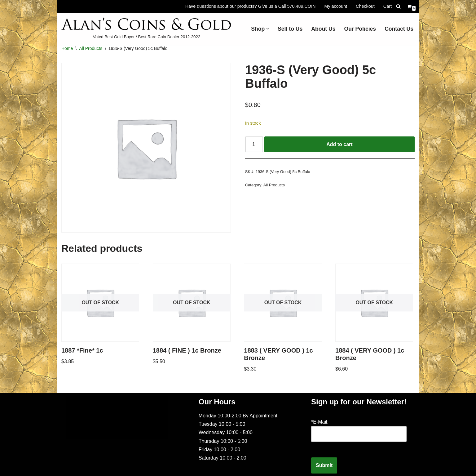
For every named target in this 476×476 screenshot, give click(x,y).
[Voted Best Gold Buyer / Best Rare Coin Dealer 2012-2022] (147, 29)
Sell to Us (290, 29)
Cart (388, 6)
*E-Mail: (320, 422)
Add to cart (339, 144)
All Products (91, 48)
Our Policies (360, 29)
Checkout (365, 6)
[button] (268, 29)
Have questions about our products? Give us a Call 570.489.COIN (251, 6)
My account (336, 6)
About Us (323, 29)
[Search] (398, 6)
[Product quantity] (254, 145)
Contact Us (399, 29)
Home (67, 48)
